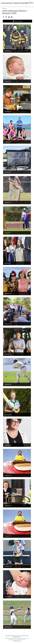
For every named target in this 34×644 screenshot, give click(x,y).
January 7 (8, 233)
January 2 (8, 81)
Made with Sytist (17, 641)
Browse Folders (18, 21)
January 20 (8, 627)
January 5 (8, 172)
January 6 (8, 202)
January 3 (8, 112)
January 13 (8, 384)
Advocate (4, 8)
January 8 (8, 263)
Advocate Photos (17, 637)
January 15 (8, 445)
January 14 (8, 415)
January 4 (8, 142)
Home (19, 636)
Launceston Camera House (11, 636)
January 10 (8, 293)
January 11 (8, 324)
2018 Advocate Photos (14, 11)
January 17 (8, 506)
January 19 (8, 597)
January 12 (8, 354)
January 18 (8, 566)
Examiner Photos (25, 636)
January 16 (8, 475)
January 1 (8, 51)
